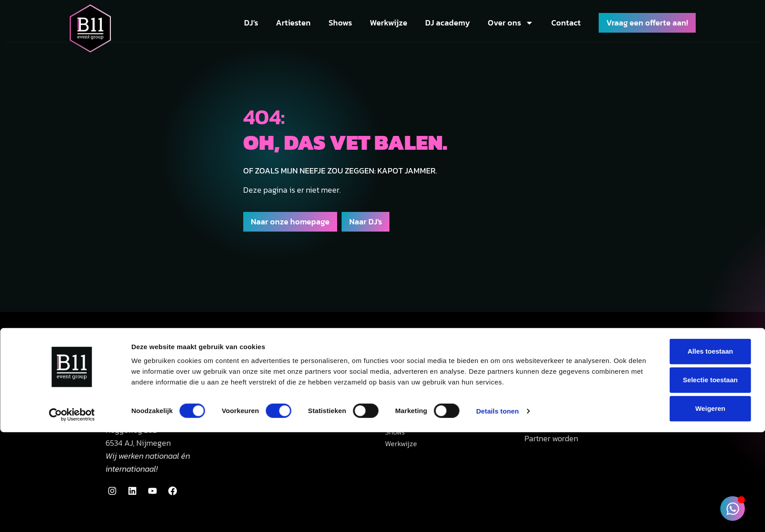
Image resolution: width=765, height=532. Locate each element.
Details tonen (497, 324)
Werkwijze (389, 23)
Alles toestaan (676, 253)
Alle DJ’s (399, 412)
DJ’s (251, 23)
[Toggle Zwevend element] (733, 509)
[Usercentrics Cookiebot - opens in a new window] (72, 324)
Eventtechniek (549, 398)
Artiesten (293, 23)
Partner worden (551, 438)
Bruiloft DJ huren (414, 385)
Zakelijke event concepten (570, 425)
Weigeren (676, 310)
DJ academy (448, 23)
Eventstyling (546, 412)
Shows (340, 23)
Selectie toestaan (676, 282)
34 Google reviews (294, 395)
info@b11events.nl (135, 398)
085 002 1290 (163, 385)
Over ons (511, 23)
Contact (566, 23)
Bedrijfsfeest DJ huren (424, 398)
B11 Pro (536, 385)
